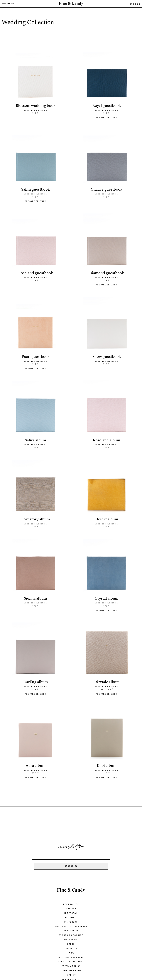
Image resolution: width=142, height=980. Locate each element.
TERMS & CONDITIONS (71, 953)
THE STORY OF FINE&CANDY (71, 918)
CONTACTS (71, 940)
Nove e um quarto (71, 975)
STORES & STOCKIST (71, 927)
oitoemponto (71, 971)
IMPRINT (71, 966)
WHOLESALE (71, 931)
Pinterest (71, 913)
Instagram (71, 905)
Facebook (71, 909)
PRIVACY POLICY (71, 958)
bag (135, 4)
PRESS (71, 936)
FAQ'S (71, 944)
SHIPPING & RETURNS (71, 949)
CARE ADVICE (71, 922)
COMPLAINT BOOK (71, 962)
